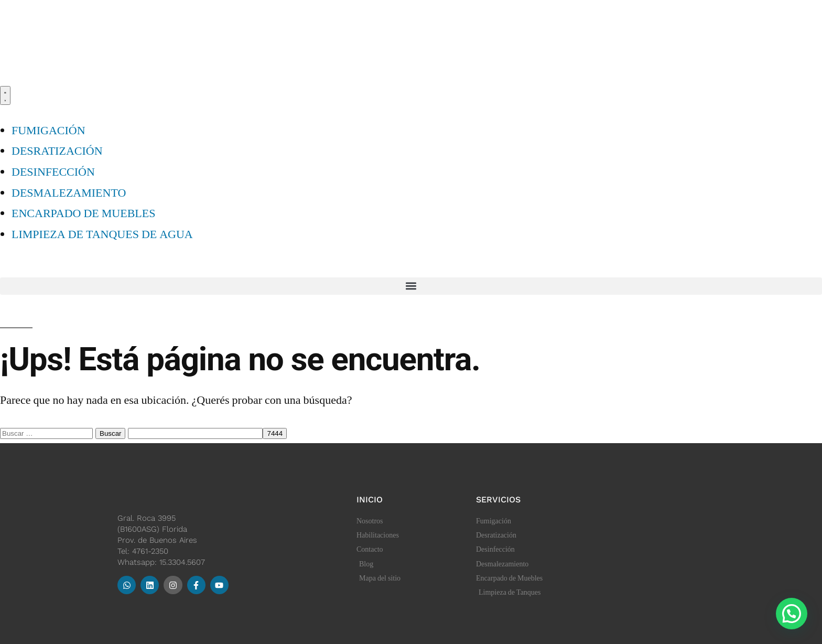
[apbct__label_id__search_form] (195, 433)
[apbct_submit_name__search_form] (275, 433)
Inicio (370, 500)
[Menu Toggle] (5, 95)
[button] (411, 286)
